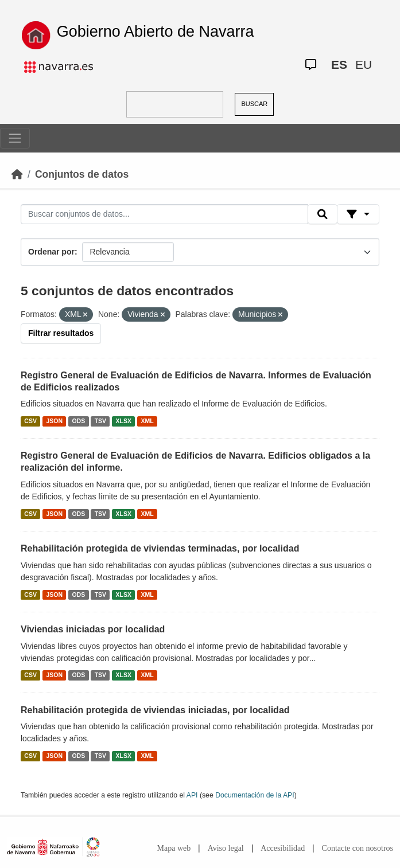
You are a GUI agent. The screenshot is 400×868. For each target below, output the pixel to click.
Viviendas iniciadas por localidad (93, 629)
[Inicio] (17, 174)
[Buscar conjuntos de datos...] (164, 214)
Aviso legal (226, 848)
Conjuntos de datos (82, 174)
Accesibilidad (283, 848)
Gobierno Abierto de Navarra (156, 32)
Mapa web (174, 848)
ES (339, 64)
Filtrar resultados (61, 333)
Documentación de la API (255, 795)
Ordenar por (51, 252)
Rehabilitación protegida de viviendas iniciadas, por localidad (155, 710)
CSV (30, 421)
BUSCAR (254, 104)
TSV (100, 421)
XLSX (124, 421)
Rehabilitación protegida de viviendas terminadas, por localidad (160, 548)
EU (364, 64)
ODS (78, 421)
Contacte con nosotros (358, 848)
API (192, 795)
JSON (54, 421)
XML (147, 421)
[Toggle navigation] (15, 138)
